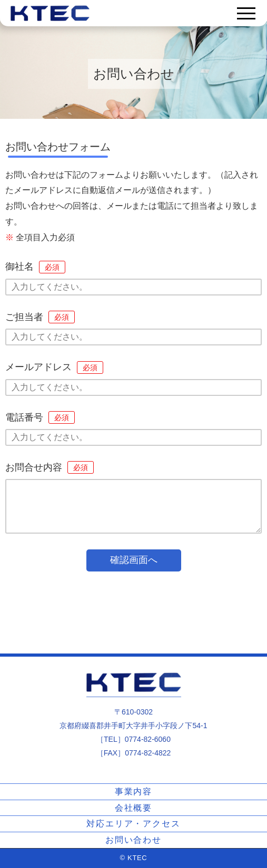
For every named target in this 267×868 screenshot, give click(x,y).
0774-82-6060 (148, 739)
